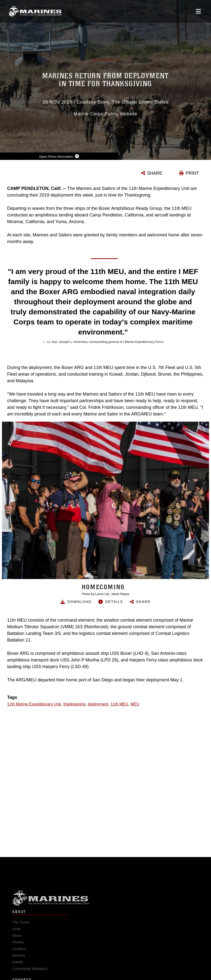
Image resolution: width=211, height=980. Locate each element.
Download (79, 602)
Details (114, 602)
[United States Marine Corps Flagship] (35, 11)
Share (143, 602)
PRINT (192, 173)
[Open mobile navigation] (198, 11)
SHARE (155, 173)
